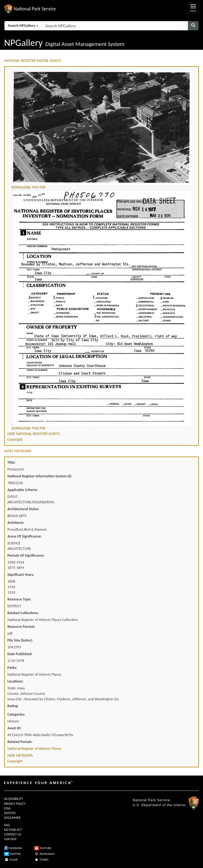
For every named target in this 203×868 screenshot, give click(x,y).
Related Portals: (20, 742)
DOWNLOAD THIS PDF (29, 187)
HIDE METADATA (20, 755)
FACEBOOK (13, 848)
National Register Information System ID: (40, 476)
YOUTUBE (43, 848)
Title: (11, 462)
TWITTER (12, 854)
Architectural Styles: (23, 509)
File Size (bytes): (20, 640)
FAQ (7, 825)
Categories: (16, 714)
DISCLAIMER (12, 818)
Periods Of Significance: (26, 555)
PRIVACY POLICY (15, 804)
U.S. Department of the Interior (159, 805)
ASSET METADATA (18, 451)
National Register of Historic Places (34, 749)
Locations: (15, 681)
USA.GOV (10, 839)
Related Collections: (23, 613)
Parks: (12, 668)
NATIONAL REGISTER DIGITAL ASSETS (33, 61)
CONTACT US (13, 834)
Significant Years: (21, 575)
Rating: (13, 706)
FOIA (7, 808)
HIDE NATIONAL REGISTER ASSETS (34, 434)
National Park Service (151, 800)
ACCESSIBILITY (14, 799)
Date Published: (20, 654)
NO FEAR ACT (13, 830)
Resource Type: (19, 599)
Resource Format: (21, 627)
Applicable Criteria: (23, 490)
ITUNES (41, 860)
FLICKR (11, 860)
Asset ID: (14, 728)
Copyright (15, 439)
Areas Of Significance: (24, 536)
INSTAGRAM (44, 854)
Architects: (16, 523)
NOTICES (10, 813)
